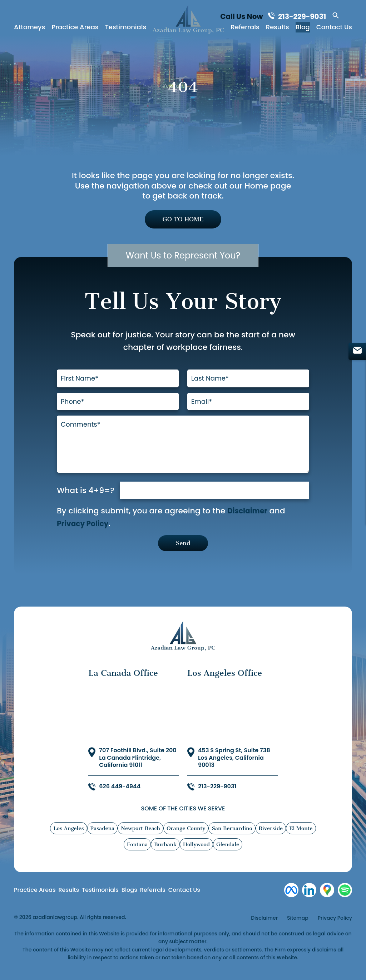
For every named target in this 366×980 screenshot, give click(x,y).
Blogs (129, 897)
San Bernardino (232, 836)
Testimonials (126, 28)
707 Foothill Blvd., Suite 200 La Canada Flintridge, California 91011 (138, 765)
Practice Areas (75, 28)
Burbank (165, 852)
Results (278, 28)
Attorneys (29, 28)
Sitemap (298, 925)
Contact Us (334, 28)
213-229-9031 (304, 17)
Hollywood (196, 852)
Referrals (245, 28)
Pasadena (103, 836)
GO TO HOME (183, 220)
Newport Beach (140, 836)
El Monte (301, 836)
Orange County (186, 836)
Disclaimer (249, 517)
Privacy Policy (85, 530)
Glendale (228, 852)
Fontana (137, 852)
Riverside (271, 836)
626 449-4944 (120, 795)
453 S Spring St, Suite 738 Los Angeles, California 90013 (234, 765)
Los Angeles (68, 836)
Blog (303, 28)
